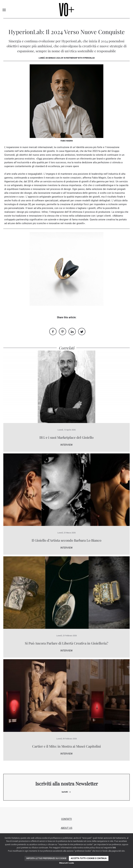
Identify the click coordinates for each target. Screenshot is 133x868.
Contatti (66, 819)
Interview (66, 445)
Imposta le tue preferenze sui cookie (46, 858)
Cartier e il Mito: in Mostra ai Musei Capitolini (66, 746)
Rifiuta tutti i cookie (66, 863)
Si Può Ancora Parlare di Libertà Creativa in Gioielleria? (66, 643)
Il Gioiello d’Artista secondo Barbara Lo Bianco (66, 540)
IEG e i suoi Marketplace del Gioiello (66, 437)
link (114, 848)
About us (67, 828)
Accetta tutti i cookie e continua (89, 858)
